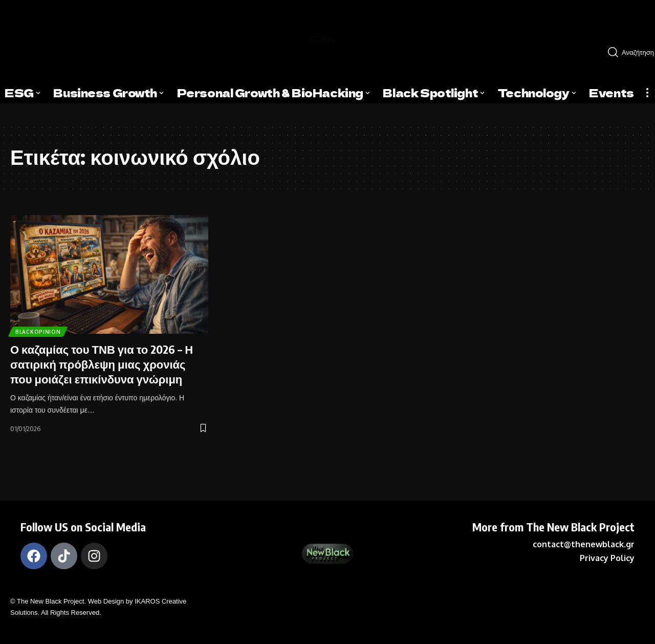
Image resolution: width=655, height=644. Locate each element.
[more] (647, 93)
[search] (627, 52)
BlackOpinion (41, 330)
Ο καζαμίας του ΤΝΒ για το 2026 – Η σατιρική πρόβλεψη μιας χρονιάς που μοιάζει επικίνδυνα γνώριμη (102, 364)
